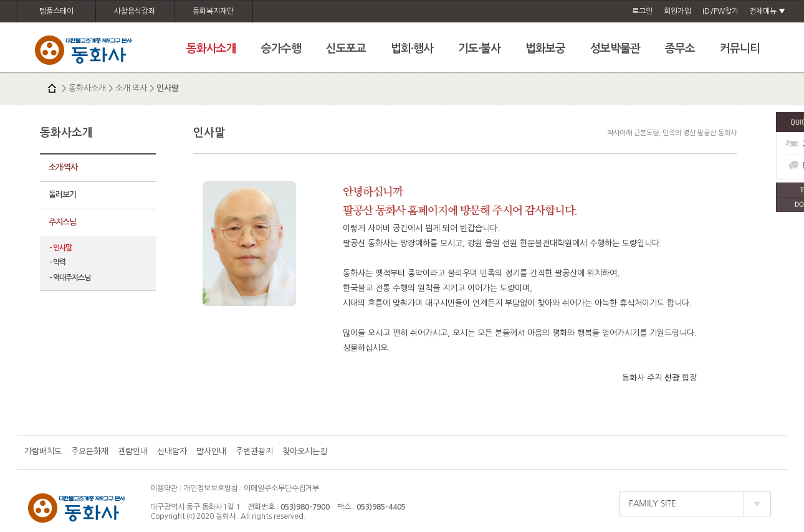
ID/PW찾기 (720, 11)
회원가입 (677, 11)
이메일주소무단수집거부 (281, 488)
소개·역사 (131, 88)
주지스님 (62, 222)
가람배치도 (43, 451)
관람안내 (133, 451)
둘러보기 (62, 195)
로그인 (642, 11)
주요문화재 (90, 451)
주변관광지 (254, 451)
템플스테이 (56, 11)
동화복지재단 (213, 11)
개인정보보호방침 (211, 488)
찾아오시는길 (305, 451)
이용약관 (164, 488)
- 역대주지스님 (70, 278)
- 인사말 (60, 248)
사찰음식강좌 (135, 11)
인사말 (168, 88)
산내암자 (172, 451)
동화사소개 (87, 88)
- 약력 (57, 262)
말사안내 (211, 451)
